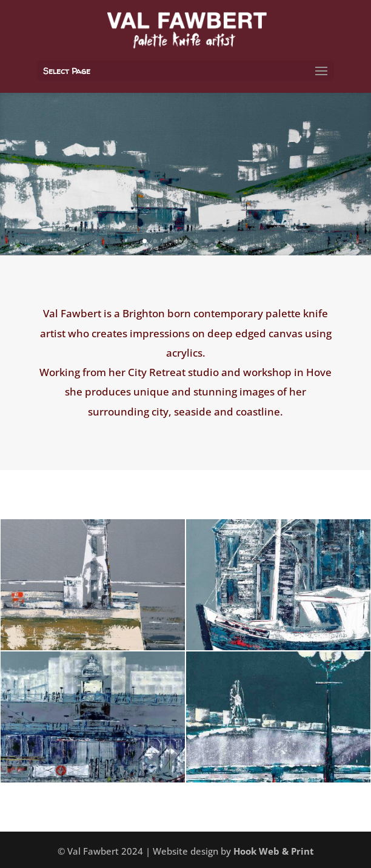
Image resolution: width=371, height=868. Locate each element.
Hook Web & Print (274, 851)
